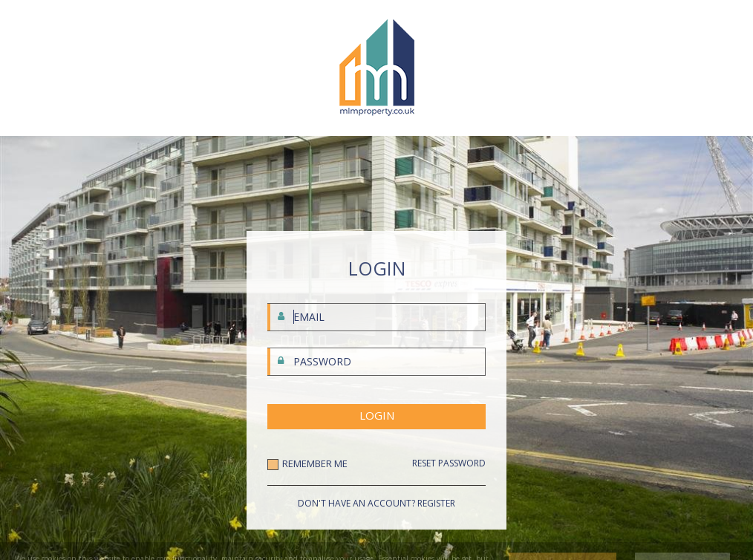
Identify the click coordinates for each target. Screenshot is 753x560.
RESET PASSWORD (449, 463)
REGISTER (436, 503)
